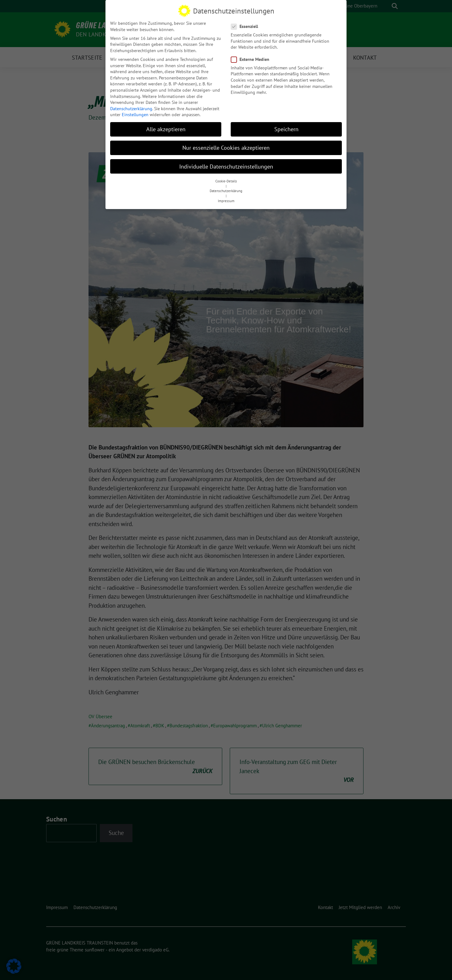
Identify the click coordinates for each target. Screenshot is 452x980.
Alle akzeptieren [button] (166, 128)
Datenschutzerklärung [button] (226, 190)
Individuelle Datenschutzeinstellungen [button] (226, 165)
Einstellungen (135, 114)
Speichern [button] (286, 128)
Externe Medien (252, 58)
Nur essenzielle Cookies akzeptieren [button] (226, 147)
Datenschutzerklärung (131, 107)
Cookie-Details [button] (226, 180)
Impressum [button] (226, 200)
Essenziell (246, 25)
